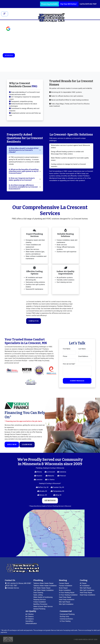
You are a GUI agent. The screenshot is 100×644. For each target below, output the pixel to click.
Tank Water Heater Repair (42, 588)
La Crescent (51, 472)
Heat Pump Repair (65, 597)
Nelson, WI (43, 495)
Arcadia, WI (43, 491)
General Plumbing (39, 609)
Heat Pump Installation (67, 600)
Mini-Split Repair (65, 602)
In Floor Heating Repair (67, 593)
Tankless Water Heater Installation (45, 586)
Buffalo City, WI (43, 487)
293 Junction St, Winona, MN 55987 (18, 583)
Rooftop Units (64, 617)
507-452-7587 (11, 586)
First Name (67, 349)
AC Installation (85, 586)
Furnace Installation (66, 586)
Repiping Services (40, 600)
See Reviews (17, 30)
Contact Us (34, 321)
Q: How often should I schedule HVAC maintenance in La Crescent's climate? (24, 150)
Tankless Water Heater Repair (43, 583)
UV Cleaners (30, 619)
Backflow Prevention (40, 604)
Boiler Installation (65, 590)
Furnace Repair (64, 583)
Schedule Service (12, 588)
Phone (65, 356)
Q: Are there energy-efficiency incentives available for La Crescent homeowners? (23, 187)
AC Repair (83, 583)
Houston (39, 476)
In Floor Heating (65, 621)
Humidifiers (29, 621)
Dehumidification (31, 623)
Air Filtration (30, 614)
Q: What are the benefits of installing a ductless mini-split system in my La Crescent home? (24, 171)
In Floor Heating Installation (68, 595)
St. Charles (51, 480)
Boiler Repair (63, 588)
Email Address (83, 356)
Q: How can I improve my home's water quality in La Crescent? (22, 179)
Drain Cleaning (38, 593)
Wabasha (51, 476)
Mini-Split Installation (66, 604)
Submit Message (77, 381)
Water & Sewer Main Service (43, 606)
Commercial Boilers (66, 619)
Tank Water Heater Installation (43, 590)
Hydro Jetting (38, 595)
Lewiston (39, 480)
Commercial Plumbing (67, 614)
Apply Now (12, 445)
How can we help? (69, 364)
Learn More (27, 445)
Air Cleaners (30, 617)
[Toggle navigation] (5, 14)
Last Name (82, 349)
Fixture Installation (40, 602)
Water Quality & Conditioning (43, 597)
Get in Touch (9, 55)
